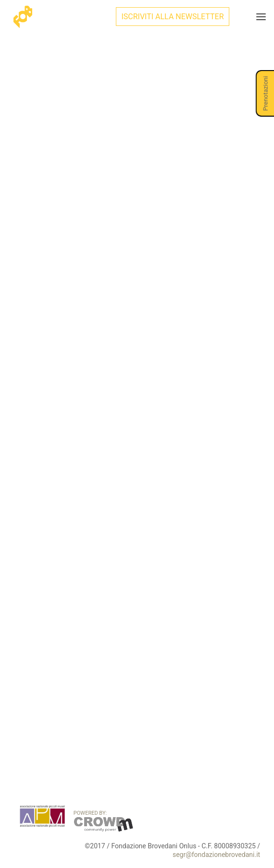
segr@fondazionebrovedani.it (216, 855)
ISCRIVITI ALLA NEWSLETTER (172, 17)
